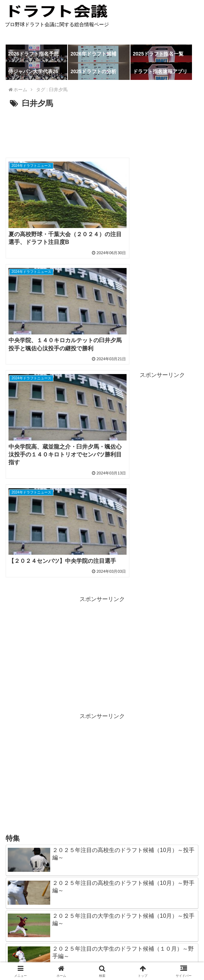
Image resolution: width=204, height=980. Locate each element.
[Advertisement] (102, 132)
